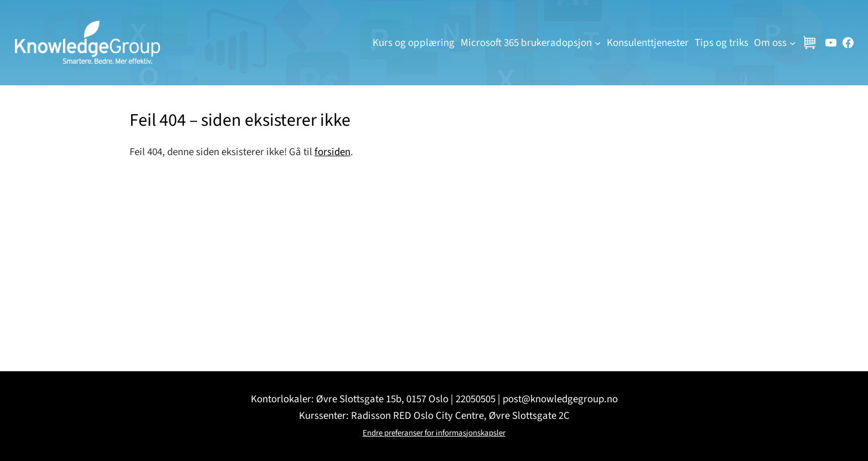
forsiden (332, 152)
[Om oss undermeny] (792, 42)
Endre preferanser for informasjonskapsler (434, 433)
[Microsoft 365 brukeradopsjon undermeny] (598, 42)
